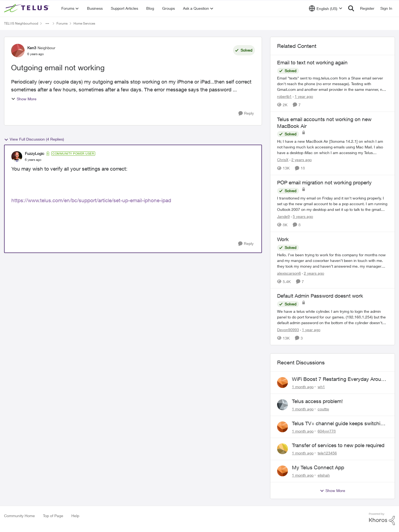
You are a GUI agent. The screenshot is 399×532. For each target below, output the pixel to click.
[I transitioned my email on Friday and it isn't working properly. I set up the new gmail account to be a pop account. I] (332, 204)
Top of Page (53, 516)
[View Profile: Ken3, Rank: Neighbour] (18, 51)
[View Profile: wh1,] (282, 383)
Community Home (19, 516)
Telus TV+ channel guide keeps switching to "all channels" (339, 424)
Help (75, 516)
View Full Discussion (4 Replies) (34, 139)
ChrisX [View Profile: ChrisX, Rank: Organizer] (283, 160)
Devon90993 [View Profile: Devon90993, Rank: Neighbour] (288, 330)
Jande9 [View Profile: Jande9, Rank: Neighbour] (283, 216)
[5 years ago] (302, 216)
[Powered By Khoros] (382, 519)
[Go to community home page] (27, 8)
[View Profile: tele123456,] (282, 449)
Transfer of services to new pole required (338, 445)
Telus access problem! (317, 401)
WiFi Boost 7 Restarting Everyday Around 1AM (340, 379)
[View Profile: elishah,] (282, 471)
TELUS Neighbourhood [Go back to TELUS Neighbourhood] (21, 23)
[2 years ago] (301, 160)
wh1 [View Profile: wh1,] (321, 387)
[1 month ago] (303, 387)
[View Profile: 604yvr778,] (282, 427)
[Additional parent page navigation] (47, 24)
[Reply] (246, 113)
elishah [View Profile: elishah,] (324, 475)
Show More (24, 99)
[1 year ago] (303, 96)
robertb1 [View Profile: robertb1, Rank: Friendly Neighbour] (284, 96)
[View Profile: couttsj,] (282, 405)
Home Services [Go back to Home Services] (84, 23)
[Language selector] (326, 8)
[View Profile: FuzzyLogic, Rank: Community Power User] (17, 157)
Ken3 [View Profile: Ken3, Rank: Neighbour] (32, 48)
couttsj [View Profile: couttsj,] (323, 409)
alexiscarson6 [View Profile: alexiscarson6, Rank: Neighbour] (289, 273)
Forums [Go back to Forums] (62, 23)
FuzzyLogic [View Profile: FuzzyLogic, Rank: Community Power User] (35, 153)
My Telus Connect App (318, 467)
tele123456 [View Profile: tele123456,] (327, 453)
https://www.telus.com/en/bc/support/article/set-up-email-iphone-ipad (91, 200)
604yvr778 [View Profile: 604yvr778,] (327, 431)
